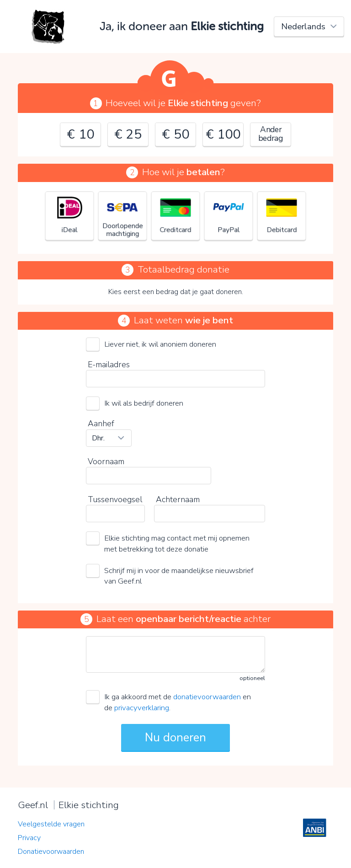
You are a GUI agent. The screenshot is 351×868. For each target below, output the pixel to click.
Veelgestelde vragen (51, 824)
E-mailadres (109, 364)
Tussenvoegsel (115, 499)
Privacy (29, 838)
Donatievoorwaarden (51, 852)
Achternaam (178, 499)
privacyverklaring (142, 708)
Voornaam (106, 461)
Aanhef (101, 423)
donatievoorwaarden (207, 697)
